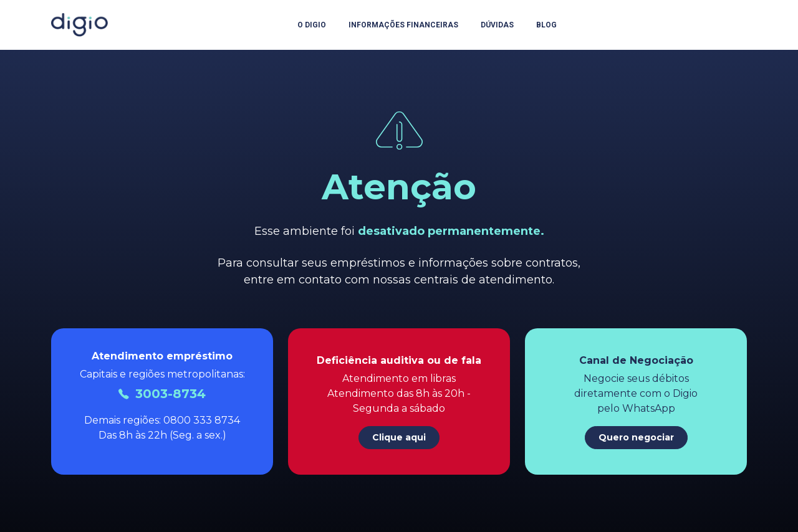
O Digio (312, 25)
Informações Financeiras (403, 25)
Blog (546, 25)
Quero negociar (636, 437)
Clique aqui (399, 437)
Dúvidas (497, 25)
